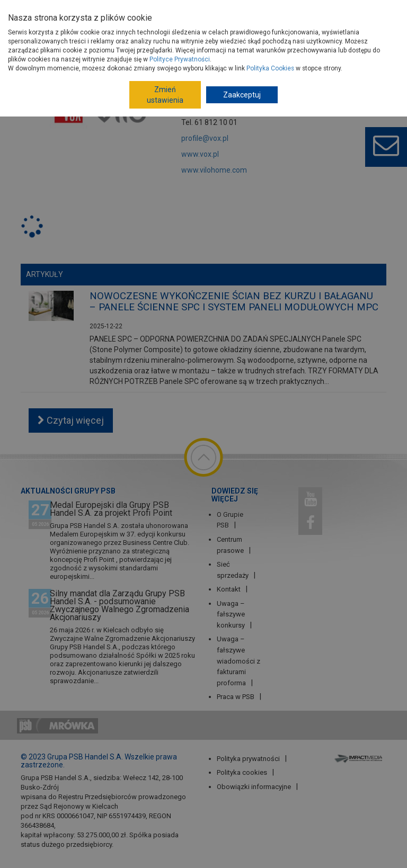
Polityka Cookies (270, 68)
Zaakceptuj (242, 95)
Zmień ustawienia (165, 95)
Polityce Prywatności (180, 59)
